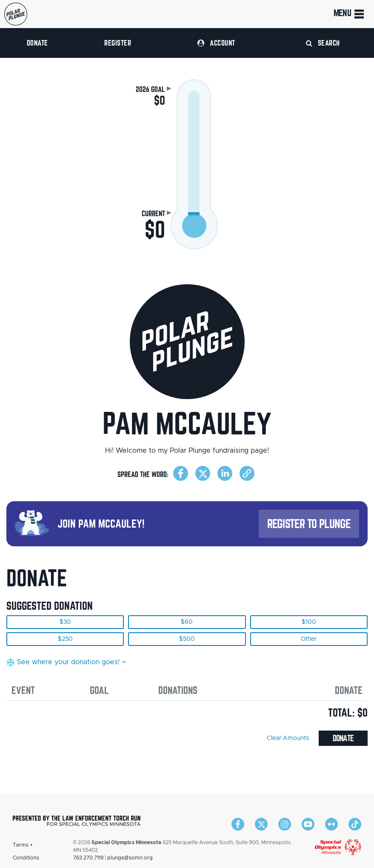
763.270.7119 (88, 858)
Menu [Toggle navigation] (350, 14)
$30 (65, 622)
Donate (37, 43)
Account (216, 43)
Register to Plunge (309, 524)
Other (309, 639)
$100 (309, 622)
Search (323, 43)
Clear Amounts (288, 738)
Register (118, 43)
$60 (187, 622)
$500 (187, 639)
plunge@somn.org (130, 858)
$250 (65, 639)
